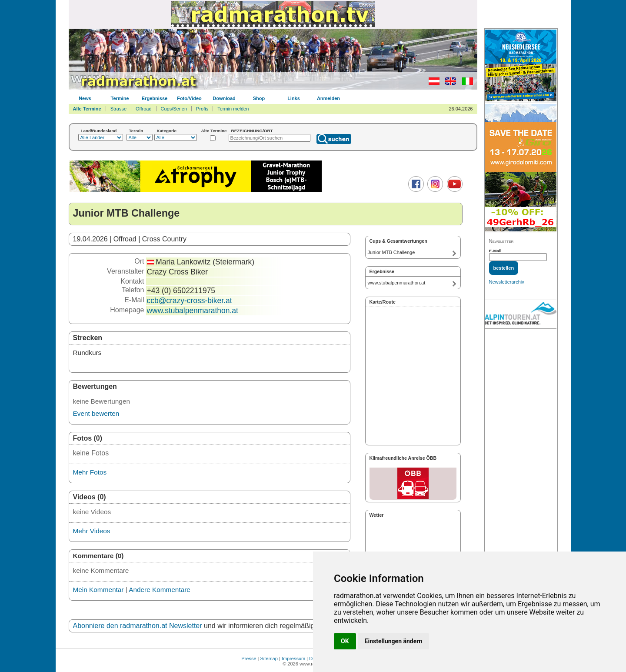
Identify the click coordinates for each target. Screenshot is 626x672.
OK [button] (345, 641)
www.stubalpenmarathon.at (193, 311)
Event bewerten (96, 413)
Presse (249, 659)
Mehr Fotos (90, 472)
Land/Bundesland (99, 131)
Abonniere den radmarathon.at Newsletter (138, 626)
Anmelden (328, 98)
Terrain (136, 131)
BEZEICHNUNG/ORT (252, 131)
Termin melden (233, 109)
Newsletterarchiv (507, 282)
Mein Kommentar (98, 590)
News (85, 98)
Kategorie (167, 131)
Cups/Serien (174, 109)
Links (294, 98)
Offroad (144, 109)
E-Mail (495, 251)
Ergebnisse (155, 98)
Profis (202, 109)
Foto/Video (189, 98)
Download (224, 98)
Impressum (293, 659)
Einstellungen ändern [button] (394, 641)
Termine (120, 98)
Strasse (118, 109)
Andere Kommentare (160, 590)
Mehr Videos (92, 531)
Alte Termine (214, 131)
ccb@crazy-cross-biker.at (190, 301)
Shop (259, 98)
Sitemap (269, 659)
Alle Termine (87, 109)
